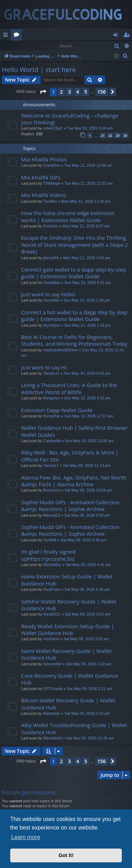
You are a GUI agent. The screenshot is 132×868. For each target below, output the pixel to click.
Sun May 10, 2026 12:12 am (89, 416)
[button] (43, 92)
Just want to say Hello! (48, 295)
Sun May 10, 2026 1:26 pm (87, 326)
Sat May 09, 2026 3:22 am (89, 664)
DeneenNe (52, 664)
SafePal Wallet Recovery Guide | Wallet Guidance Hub (69, 605)
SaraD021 (52, 614)
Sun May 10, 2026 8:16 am (87, 374)
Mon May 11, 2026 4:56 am (87, 258)
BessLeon (52, 491)
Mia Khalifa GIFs (41, 178)
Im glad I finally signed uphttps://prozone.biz (48, 555)
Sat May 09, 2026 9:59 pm (87, 516)
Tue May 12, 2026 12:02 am (89, 184)
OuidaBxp (51, 283)
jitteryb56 (51, 258)
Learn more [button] (26, 837)
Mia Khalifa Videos (44, 195)
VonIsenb (51, 639)
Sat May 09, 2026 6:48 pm (84, 540)
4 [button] (77, 92)
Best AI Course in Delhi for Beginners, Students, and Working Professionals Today (74, 341)
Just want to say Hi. (44, 368)
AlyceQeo (51, 326)
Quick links (7, 36)
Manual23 (51, 516)
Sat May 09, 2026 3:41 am (87, 614)
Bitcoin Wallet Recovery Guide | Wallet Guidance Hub (68, 704)
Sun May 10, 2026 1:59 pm (87, 301)
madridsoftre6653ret (60, 350)
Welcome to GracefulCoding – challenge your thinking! (70, 119)
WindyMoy (52, 565)
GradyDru (51, 166)
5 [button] (86, 92)
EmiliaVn (51, 226)
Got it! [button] (66, 855)
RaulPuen (51, 590)
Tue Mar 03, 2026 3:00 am (90, 129)
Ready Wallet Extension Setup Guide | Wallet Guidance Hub (68, 630)
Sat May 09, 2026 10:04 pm (89, 491)
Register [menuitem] (128, 36)
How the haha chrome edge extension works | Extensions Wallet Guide (68, 217)
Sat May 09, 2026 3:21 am (90, 689)
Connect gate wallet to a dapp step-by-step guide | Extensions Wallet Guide (74, 273)
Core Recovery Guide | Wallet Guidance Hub (70, 679)
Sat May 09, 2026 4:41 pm (88, 565)
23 (118, 136)
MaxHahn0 (52, 738)
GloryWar (51, 301)
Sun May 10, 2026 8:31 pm (88, 283)
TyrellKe (50, 202)
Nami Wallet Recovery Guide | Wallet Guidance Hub (66, 655)
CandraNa (52, 441)
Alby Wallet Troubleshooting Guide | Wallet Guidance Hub (74, 729)
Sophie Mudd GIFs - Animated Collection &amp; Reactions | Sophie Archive (70, 506)
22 (110, 136)
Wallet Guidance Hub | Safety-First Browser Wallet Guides (74, 431)
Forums (18, 36)
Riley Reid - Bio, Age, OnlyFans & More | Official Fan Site (70, 456)
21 (103, 136)
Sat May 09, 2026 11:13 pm (87, 466)
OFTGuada (53, 689)
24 (125, 136)
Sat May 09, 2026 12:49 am (90, 738)
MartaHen (51, 714)
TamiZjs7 (51, 466)
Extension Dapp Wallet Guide (57, 410)
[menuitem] (125, 57)
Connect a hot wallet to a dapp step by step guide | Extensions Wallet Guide (74, 316)
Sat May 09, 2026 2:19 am (87, 714)
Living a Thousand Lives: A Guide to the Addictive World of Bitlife (69, 389)
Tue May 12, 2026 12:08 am (88, 166)
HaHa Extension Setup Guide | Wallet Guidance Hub (67, 580)
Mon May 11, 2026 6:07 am (86, 226)
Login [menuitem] (117, 36)
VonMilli (50, 540)
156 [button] (102, 92)
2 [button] (61, 92)
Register (35, 46)
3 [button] (69, 92)
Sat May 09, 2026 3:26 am (86, 639)
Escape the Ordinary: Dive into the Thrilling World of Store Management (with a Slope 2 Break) (74, 245)
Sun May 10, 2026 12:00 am (89, 441)
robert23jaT (53, 129)
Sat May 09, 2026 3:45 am (87, 590)
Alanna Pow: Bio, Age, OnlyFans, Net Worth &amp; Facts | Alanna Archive (74, 481)
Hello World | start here (39, 70)
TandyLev (51, 374)
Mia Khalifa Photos (44, 160)
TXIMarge (51, 184)
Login (12, 46)
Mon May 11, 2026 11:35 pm (86, 202)
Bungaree (51, 398)
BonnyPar (51, 416)
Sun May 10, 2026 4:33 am (87, 398)
